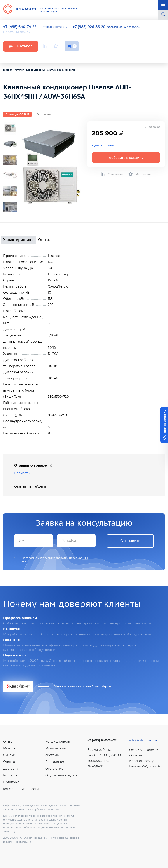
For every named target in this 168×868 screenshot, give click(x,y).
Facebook (67, 56)
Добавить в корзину (126, 158)
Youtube (45, 56)
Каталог (20, 46)
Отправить (130, 541)
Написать (22, 473)
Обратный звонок (17, 32)
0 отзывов (44, 114)
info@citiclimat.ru (54, 27)
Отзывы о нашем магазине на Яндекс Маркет (82, 686)
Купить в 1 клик (103, 145)
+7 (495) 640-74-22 (102, 740)
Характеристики (18, 240)
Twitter (77, 56)
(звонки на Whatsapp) (106, 27)
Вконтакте (56, 56)
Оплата (45, 240)
